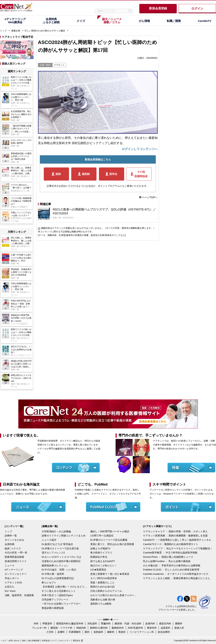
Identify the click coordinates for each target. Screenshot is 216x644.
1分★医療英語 (98, 570)
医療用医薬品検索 (14, 557)
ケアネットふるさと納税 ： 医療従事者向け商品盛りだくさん (177, 578)
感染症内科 (165, 624)
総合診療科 (164, 632)
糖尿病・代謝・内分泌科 (128, 624)
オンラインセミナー (16, 574)
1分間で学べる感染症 (102, 536)
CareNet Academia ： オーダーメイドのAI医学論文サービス (176, 574)
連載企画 (16, 31)
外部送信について (49, 641)
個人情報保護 (34, 641)
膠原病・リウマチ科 (61, 628)
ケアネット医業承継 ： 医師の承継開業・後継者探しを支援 (175, 536)
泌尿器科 (166, 628)
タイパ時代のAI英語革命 (104, 578)
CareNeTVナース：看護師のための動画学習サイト (171, 544)
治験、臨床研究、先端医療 (19, 595)
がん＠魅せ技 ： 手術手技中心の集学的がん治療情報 (172, 566)
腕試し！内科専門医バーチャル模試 (110, 531)
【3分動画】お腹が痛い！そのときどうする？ (65, 587)
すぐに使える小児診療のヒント (59, 591)
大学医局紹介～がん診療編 (56, 531)
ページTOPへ (150, 197)
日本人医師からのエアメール (106, 591)
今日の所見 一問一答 (16, 553)
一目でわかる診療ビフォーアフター (61, 604)
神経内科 (81, 628)
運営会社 (77, 641)
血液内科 (150, 624)
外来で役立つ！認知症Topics (57, 595)
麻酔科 (111, 632)
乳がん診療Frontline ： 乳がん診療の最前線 (167, 561)
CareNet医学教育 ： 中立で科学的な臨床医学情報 (170, 553)
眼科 (87, 632)
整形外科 (152, 628)
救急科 (122, 632)
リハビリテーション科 (142, 632)
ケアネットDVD (13, 583)
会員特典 (10, 544)
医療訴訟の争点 (99, 557)
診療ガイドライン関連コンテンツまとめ (64, 536)
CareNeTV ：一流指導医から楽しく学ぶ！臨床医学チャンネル (177, 540)
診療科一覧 (11, 536)
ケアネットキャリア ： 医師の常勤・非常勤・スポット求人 (175, 531)
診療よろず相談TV (100, 548)
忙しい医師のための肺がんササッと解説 (45, 31)
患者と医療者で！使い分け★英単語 (110, 574)
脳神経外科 (118, 628)
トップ (3, 31)
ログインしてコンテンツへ (140, 149)
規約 (24, 641)
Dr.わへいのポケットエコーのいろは (62, 557)
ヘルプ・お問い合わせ (10, 641)
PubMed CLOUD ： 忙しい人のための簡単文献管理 (171, 570)
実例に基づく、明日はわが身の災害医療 (112, 544)
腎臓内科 (106, 624)
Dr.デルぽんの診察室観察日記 (58, 578)
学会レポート (12, 578)
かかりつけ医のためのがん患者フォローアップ (114, 595)
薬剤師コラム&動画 (101, 604)
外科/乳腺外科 (135, 628)
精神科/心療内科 (99, 628)
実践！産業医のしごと (102, 583)
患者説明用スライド (16, 561)
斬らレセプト (49, 583)
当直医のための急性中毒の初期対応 (61, 561)
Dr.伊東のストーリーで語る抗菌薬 (109, 540)
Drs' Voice (10, 591)
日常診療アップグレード (55, 600)
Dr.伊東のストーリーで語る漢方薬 (60, 548)
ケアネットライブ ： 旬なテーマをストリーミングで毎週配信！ (178, 548)
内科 (36, 624)
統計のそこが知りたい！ (104, 566)
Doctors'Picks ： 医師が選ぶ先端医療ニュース (168, 557)
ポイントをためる (14, 540)
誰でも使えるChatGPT (103, 561)
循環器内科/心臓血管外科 (70, 624)
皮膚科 (61, 632)
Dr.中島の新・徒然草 (53, 574)
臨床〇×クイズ (13, 548)
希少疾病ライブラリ (101, 553)
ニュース (10, 566)
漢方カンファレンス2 (53, 553)
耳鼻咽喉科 (75, 632)
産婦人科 (179, 628)
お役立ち (10, 587)
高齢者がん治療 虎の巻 (103, 600)
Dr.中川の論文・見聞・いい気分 (59, 570)
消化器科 (92, 624)
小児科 (50, 632)
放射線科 (98, 632)
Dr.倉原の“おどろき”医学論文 (57, 544)
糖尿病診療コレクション (55, 566)
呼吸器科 (47, 624)
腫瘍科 (179, 624)
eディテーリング (14, 570)
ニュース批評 (49, 540)
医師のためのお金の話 (102, 587)
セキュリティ (65, 641)
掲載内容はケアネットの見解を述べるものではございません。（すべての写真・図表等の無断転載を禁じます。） (98, 228)
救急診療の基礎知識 (53, 608)
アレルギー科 (39, 628)
